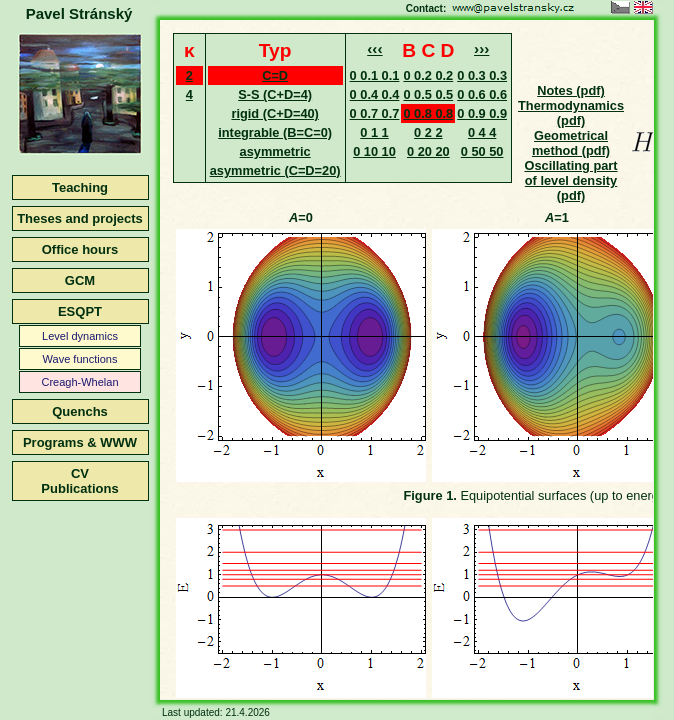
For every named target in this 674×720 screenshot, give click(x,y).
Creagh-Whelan (79, 382)
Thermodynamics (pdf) (571, 113)
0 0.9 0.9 (482, 113)
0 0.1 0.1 (375, 75)
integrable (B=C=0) (275, 132)
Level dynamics (80, 336)
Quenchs (80, 411)
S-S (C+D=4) (275, 94)
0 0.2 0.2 (428, 75)
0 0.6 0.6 (482, 94)
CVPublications (79, 481)
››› (481, 48)
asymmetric (275, 151)
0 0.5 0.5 (428, 94)
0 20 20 (428, 151)
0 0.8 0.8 (428, 113)
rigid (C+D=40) (274, 113)
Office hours (80, 249)
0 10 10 (374, 151)
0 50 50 (482, 151)
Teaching (80, 187)
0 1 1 (374, 132)
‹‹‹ (374, 48)
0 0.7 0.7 (375, 113)
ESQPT (80, 311)
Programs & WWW (80, 442)
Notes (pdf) (571, 90)
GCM (80, 280)
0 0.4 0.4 (375, 94)
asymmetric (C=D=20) (275, 170)
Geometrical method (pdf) (571, 143)
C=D (275, 75)
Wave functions (80, 359)
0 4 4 (482, 132)
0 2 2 (428, 132)
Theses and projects (80, 218)
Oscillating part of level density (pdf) (570, 180)
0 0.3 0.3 (482, 75)
